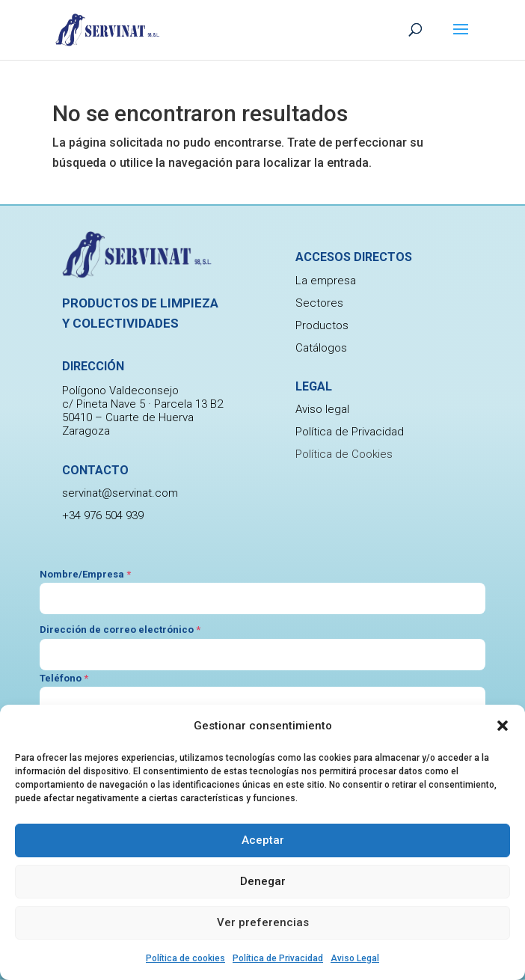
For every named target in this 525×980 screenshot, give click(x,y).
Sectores (319, 303)
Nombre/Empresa (85, 574)
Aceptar (263, 840)
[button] (503, 726)
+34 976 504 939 (103, 515)
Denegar (263, 881)
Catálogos (321, 348)
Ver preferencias (263, 922)
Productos (322, 325)
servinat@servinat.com (120, 493)
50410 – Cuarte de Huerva (128, 417)
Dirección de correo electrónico (120, 630)
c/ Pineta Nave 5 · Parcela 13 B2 (142, 404)
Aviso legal (322, 409)
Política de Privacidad (278, 958)
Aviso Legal (355, 958)
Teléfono (64, 678)
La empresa (326, 281)
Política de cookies (185, 958)
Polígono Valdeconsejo (120, 391)
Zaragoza (86, 431)
